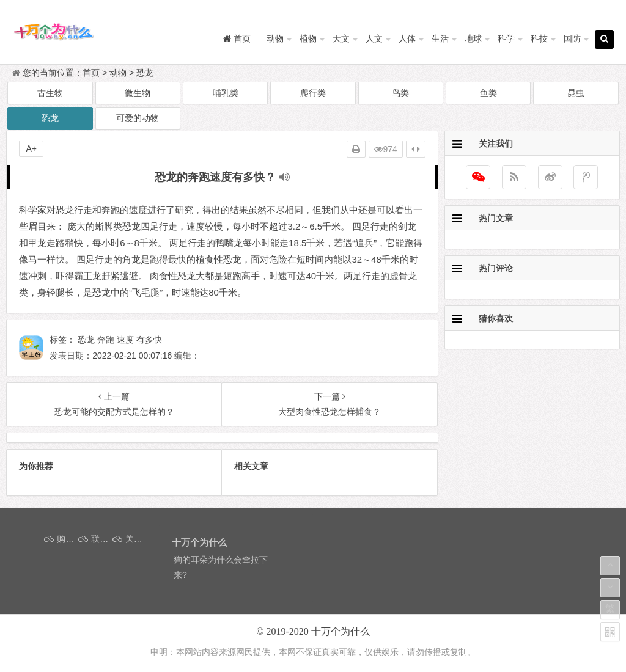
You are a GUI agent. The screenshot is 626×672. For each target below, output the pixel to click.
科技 (539, 38)
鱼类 (488, 93)
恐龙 (145, 73)
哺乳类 (226, 93)
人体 (407, 38)
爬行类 (313, 93)
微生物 (138, 93)
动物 (275, 38)
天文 (341, 38)
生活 (440, 38)
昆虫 (576, 93)
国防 (572, 38)
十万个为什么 (341, 631)
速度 (125, 340)
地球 (473, 38)
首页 (91, 73)
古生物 (50, 93)
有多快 (149, 340)
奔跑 (106, 340)
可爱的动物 (138, 118)
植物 (308, 38)
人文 (374, 38)
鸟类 (400, 93)
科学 (506, 38)
